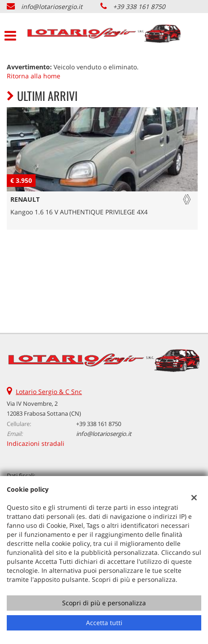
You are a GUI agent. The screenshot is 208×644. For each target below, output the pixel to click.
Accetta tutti (104, 623)
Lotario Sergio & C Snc (49, 392)
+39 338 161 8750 (139, 7)
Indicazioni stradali (36, 443)
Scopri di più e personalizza (104, 603)
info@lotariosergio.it (52, 7)
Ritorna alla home (34, 76)
